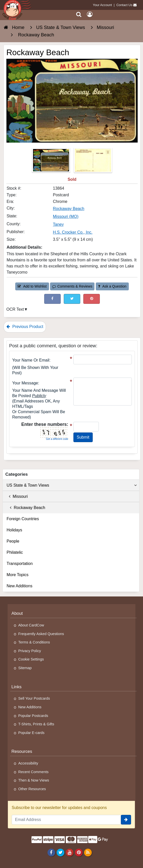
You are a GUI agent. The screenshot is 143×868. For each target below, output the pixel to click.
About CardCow (31, 625)
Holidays (14, 530)
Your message (25, 383)
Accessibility (28, 763)
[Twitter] (60, 852)
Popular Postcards (33, 716)
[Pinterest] (79, 852)
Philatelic (15, 552)
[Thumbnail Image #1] (52, 162)
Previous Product (25, 327)
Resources (22, 751)
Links (17, 687)
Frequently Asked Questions (41, 634)
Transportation (20, 564)
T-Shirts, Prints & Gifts (36, 724)
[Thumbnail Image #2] (93, 162)
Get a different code (57, 439)
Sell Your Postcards (34, 698)
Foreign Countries (23, 519)
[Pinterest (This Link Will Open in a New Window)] (92, 299)
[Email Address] (66, 820)
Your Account (102, 5)
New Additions (19, 586)
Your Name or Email (31, 360)
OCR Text (15, 309)
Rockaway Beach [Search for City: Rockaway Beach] (69, 209)
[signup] (126, 820)
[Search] (79, 14)
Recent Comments (33, 772)
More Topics (18, 575)
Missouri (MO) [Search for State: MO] (66, 216)
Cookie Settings (31, 659)
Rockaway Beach (26, 508)
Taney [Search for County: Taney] (58, 224)
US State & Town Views (72, 485)
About (17, 613)
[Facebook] (51, 852)
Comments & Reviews (72, 286)
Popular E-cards (31, 733)
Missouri (17, 496)
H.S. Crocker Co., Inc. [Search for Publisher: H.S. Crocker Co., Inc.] (73, 232)
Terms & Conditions (34, 642)
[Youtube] (69, 852)
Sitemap (25, 668)
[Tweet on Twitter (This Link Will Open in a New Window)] (72, 299)
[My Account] (90, 14)
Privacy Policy (30, 651)
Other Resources (32, 789)
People (13, 541)
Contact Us (124, 5)
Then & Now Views (34, 780)
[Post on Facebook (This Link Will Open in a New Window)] (52, 299)
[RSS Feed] (88, 852)
